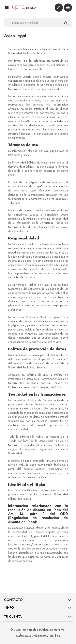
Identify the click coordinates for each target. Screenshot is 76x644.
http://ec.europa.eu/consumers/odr (30, 544)
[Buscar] (38, 23)
